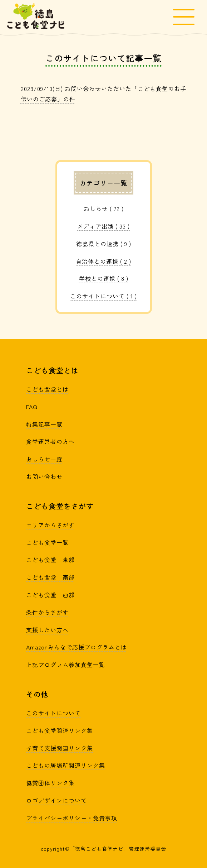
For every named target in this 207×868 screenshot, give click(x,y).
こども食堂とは (47, 389)
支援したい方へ (47, 630)
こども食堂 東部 (50, 560)
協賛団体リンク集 (50, 783)
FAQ (32, 407)
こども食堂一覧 (47, 542)
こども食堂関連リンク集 (60, 730)
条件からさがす (47, 612)
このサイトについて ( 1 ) (103, 296)
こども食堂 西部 (50, 595)
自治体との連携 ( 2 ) (103, 261)
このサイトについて (53, 713)
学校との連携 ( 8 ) (104, 278)
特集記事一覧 (44, 424)
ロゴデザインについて (56, 800)
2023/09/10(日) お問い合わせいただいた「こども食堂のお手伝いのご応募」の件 (103, 94)
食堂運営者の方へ (50, 441)
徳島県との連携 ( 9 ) (104, 244)
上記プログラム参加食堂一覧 (66, 665)
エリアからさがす (50, 525)
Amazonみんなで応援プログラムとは (77, 647)
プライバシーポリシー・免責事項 (72, 818)
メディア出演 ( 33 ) (103, 226)
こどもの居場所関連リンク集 (66, 765)
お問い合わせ (44, 476)
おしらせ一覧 (44, 459)
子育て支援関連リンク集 (60, 748)
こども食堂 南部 (50, 577)
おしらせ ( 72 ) (104, 208)
